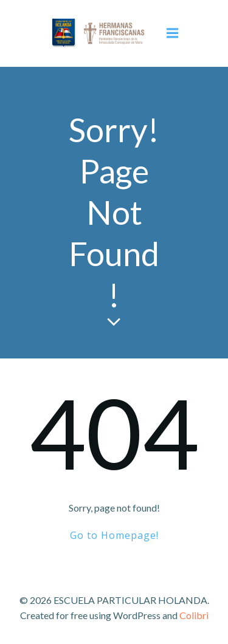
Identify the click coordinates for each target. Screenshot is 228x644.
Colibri (194, 615)
